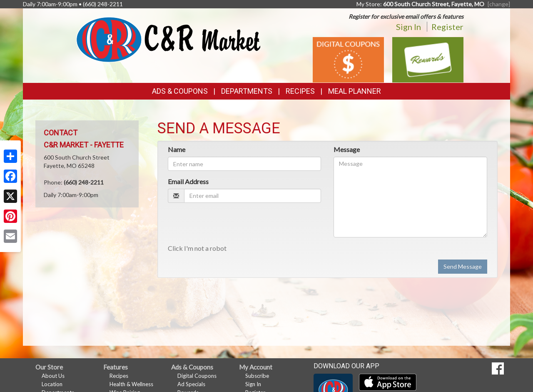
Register (447, 27)
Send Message (463, 266)
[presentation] (231, 225)
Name (177, 149)
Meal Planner (355, 91)
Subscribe (257, 376)
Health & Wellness (131, 384)
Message (347, 149)
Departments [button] (247, 91)
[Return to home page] (168, 39)
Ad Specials (191, 384)
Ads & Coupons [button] (180, 91)
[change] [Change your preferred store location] (499, 4)
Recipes (300, 91)
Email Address (188, 181)
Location (52, 384)
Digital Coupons (197, 376)
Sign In (408, 27)
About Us (53, 376)
